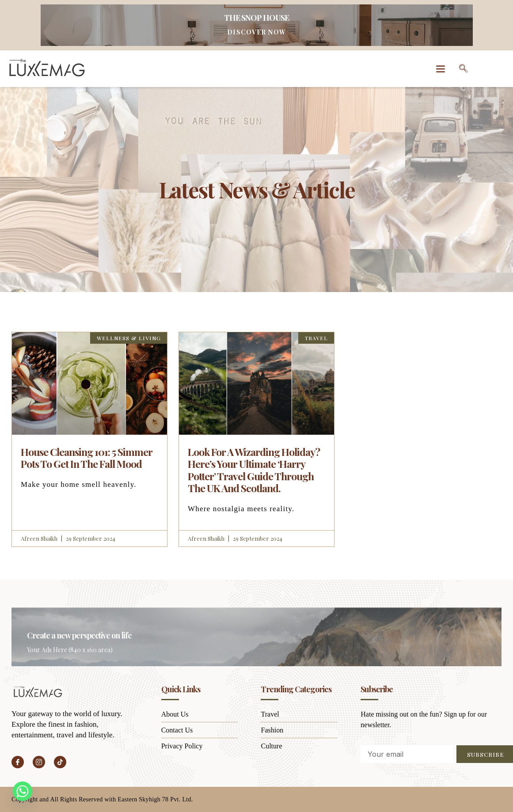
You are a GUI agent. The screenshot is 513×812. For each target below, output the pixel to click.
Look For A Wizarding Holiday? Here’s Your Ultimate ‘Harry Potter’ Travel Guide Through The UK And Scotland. (254, 470)
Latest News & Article (257, 188)
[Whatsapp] (23, 791)
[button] (441, 69)
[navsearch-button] (464, 68)
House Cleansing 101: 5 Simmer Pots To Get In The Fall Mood (87, 458)
